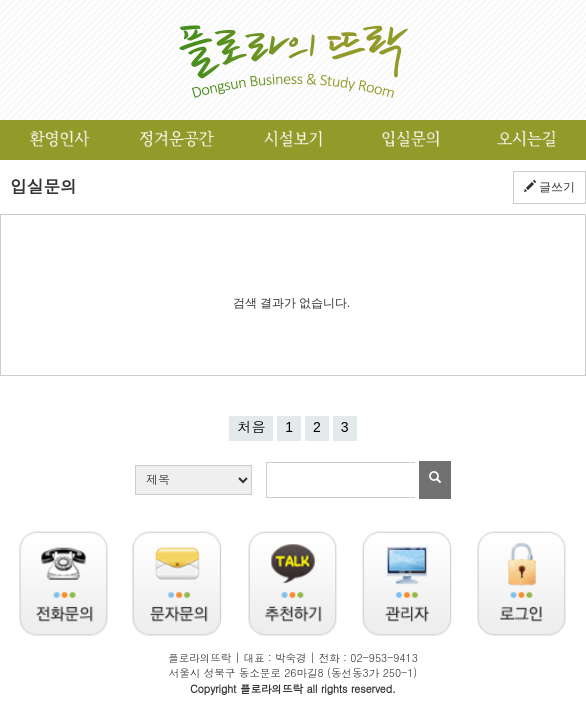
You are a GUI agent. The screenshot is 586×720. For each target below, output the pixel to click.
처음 (251, 427)
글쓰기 (549, 187)
